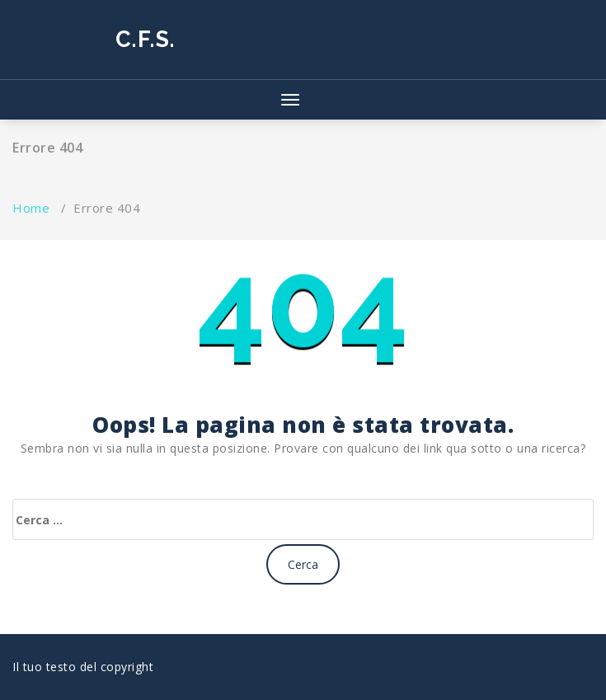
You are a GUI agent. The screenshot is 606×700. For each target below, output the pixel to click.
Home (31, 208)
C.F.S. (146, 39)
